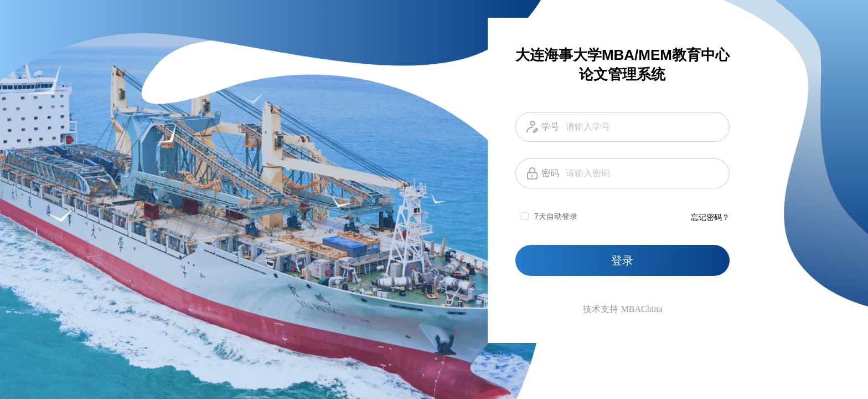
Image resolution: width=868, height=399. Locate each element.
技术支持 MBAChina (623, 309)
